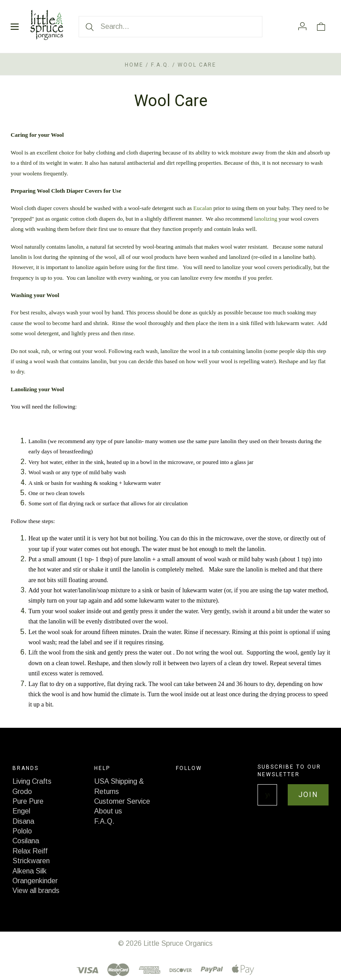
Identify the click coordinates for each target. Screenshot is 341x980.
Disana (23, 821)
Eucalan (202, 208)
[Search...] (170, 27)
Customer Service (122, 801)
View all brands (36, 891)
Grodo (22, 792)
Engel (21, 811)
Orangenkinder (35, 881)
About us (108, 811)
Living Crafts (32, 781)
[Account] (302, 26)
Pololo (22, 831)
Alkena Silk (30, 871)
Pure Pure (28, 801)
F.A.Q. (161, 65)
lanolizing (266, 219)
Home (134, 65)
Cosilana (26, 841)
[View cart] (321, 26)
